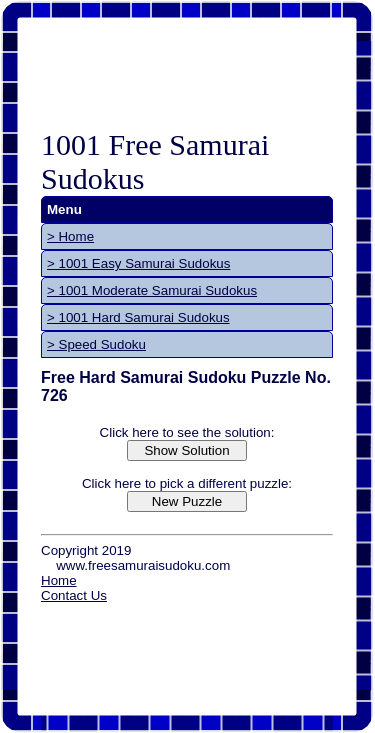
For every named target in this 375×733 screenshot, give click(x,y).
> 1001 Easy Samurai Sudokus (138, 263)
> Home (70, 236)
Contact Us (74, 595)
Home (59, 580)
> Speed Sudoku (96, 344)
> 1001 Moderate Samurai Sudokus (152, 290)
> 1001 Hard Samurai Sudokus (138, 317)
